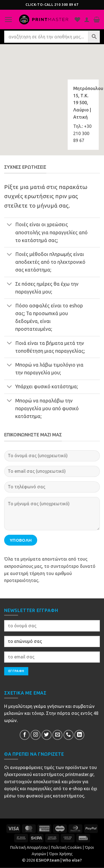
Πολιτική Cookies (66, 847)
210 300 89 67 (66, 5)
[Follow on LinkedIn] (79, 735)
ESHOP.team (48, 860)
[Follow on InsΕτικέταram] (35, 735)
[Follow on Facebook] (25, 735)
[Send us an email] (57, 735)
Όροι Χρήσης (61, 854)
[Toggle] (10, 225)
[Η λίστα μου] (77, 19)
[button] (8, 19)
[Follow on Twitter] (47, 735)
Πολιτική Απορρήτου (29, 847)
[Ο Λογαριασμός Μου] (87, 19)
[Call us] (69, 735)
